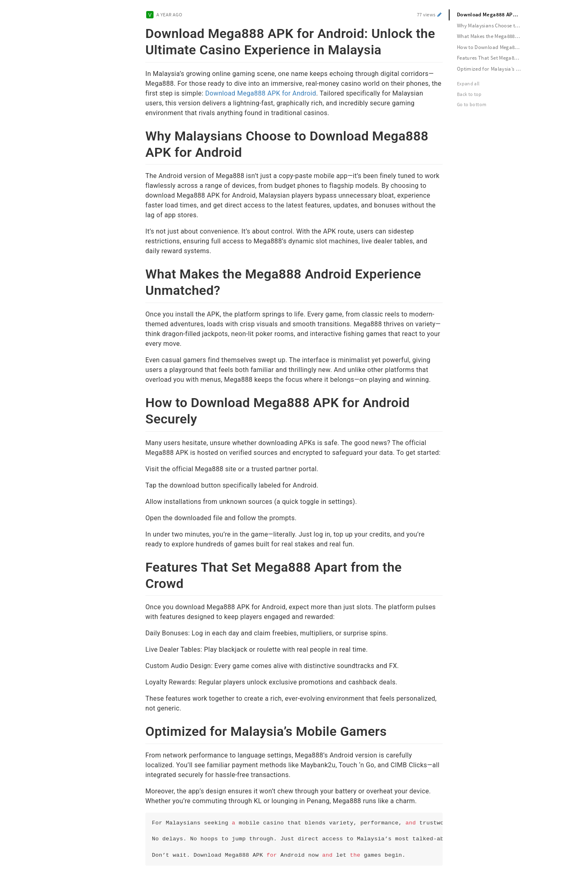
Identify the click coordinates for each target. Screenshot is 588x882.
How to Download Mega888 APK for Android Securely (493, 47)
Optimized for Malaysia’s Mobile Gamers (493, 69)
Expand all (468, 84)
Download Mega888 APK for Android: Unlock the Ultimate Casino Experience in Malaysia (493, 14)
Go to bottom (472, 104)
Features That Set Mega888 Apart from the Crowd (493, 58)
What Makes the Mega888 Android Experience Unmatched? (493, 36)
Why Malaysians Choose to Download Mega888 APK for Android (493, 26)
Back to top (469, 94)
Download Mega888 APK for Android (261, 93)
